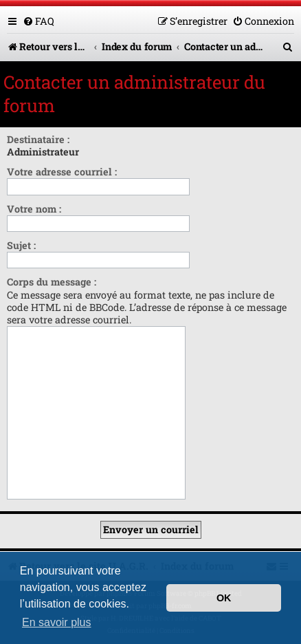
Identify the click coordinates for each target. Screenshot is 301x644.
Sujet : (21, 245)
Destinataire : (38, 139)
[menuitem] (38, 21)
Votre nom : (34, 209)
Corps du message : (52, 282)
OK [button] (224, 598)
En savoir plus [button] (57, 622)
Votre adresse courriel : (62, 172)
